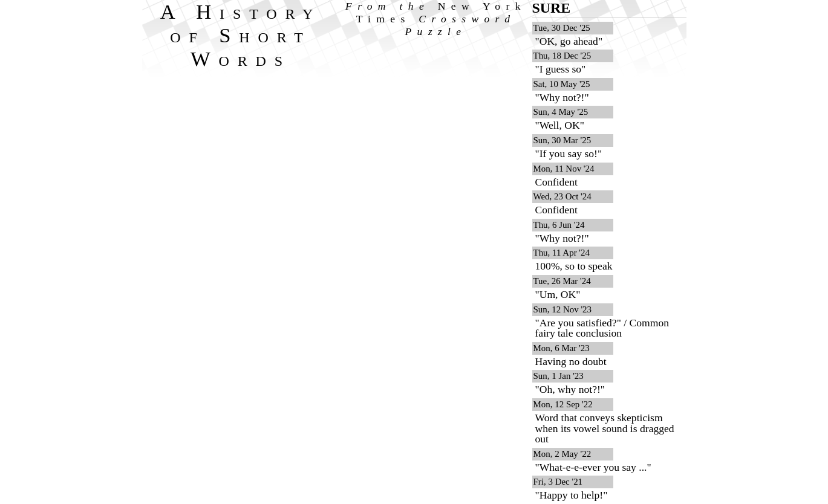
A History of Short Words (241, 35)
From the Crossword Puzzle (436, 19)
